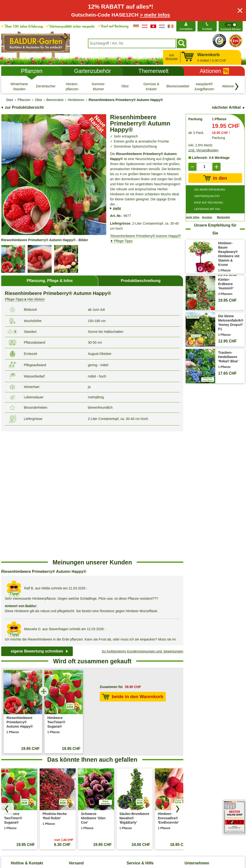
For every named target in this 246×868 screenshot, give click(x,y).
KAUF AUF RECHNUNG (209, 203)
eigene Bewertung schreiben (37, 524)
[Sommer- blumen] (98, 86)
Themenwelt (153, 71)
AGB (34, 843)
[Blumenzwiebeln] (178, 86)
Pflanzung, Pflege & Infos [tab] (50, 281)
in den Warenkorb (215, 178)
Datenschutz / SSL (57, 843)
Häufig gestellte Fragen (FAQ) (149, 760)
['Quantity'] (204, 167)
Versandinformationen (85, 744)
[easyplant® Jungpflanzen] (204, 86)
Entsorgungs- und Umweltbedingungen (84, 763)
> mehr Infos (155, 15)
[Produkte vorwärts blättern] (177, 682)
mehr (117, 208)
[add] (216, 167)
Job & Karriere (195, 752)
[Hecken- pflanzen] (72, 86)
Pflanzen (32, 71)
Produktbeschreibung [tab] (141, 281)
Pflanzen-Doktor (139, 752)
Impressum (124, 843)
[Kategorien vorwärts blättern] (237, 87)
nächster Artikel (226, 107)
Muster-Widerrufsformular (196, 843)
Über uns (191, 744)
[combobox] (132, 43)
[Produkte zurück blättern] (7, 682)
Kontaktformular (42, 743)
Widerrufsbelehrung (154, 843)
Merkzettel (223, 217)
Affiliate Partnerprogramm (204, 760)
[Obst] (125, 86)
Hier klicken (25, 299)
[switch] (231, 26)
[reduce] (192, 167)
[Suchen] (182, 43)
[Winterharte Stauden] (19, 86)
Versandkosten (80, 752)
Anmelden (186, 29)
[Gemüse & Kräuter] (151, 86)
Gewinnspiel (136, 767)
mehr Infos (193, 217)
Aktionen (214, 71)
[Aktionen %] (231, 86)
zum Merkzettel (172, 57)
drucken (207, 217)
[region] (92, 484)
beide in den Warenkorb (133, 570)
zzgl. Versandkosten (203, 150)
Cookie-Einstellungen (93, 843)
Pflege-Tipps (136, 744)
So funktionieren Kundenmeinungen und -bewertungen (143, 524)
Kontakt (207, 29)
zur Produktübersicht (24, 107)
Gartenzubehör (93, 71)
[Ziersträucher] (46, 86)
